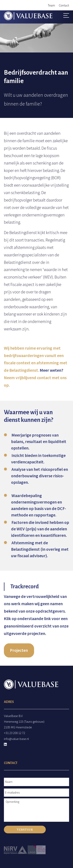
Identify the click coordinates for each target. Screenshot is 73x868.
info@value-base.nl (16, 739)
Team (51, 5)
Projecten (19, 650)
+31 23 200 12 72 (15, 733)
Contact (64, 5)
